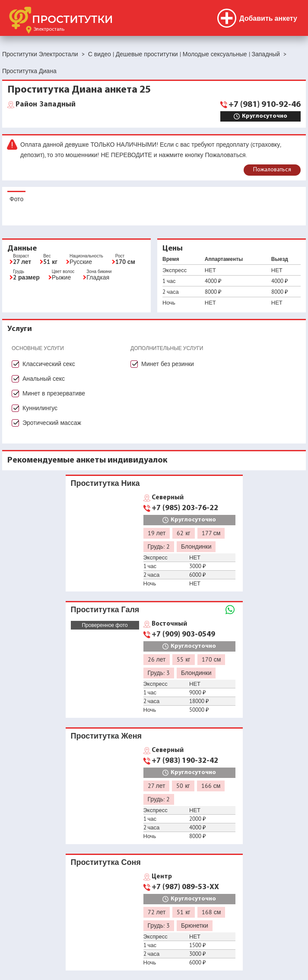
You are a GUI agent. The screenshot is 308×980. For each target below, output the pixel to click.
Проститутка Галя (105, 609)
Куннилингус (40, 408)
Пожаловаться (272, 170)
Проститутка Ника (105, 483)
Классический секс (49, 364)
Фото (16, 199)
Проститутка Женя (106, 736)
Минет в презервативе (54, 393)
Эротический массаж (52, 423)
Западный (46, 105)
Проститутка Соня (106, 862)
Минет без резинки (168, 364)
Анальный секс (44, 379)
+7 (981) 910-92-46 (265, 105)
